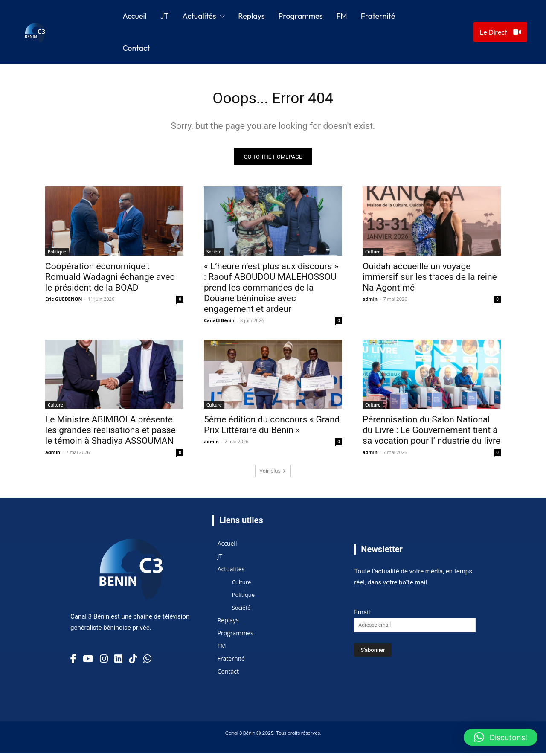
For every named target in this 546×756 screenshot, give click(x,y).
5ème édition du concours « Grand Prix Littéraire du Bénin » (272, 428)
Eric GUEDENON (64, 302)
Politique (57, 255)
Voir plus (273, 474)
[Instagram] (104, 661)
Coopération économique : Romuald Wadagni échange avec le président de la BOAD (110, 280)
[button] (501, 737)
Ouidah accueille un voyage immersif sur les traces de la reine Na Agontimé (430, 280)
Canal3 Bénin (219, 323)
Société (214, 255)
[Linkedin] (118, 661)
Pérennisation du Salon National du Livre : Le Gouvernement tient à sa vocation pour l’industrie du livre (431, 433)
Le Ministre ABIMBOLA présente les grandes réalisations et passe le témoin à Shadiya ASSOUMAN (110, 433)
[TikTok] (133, 661)
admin (370, 302)
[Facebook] (73, 661)
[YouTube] (88, 661)
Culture (373, 255)
